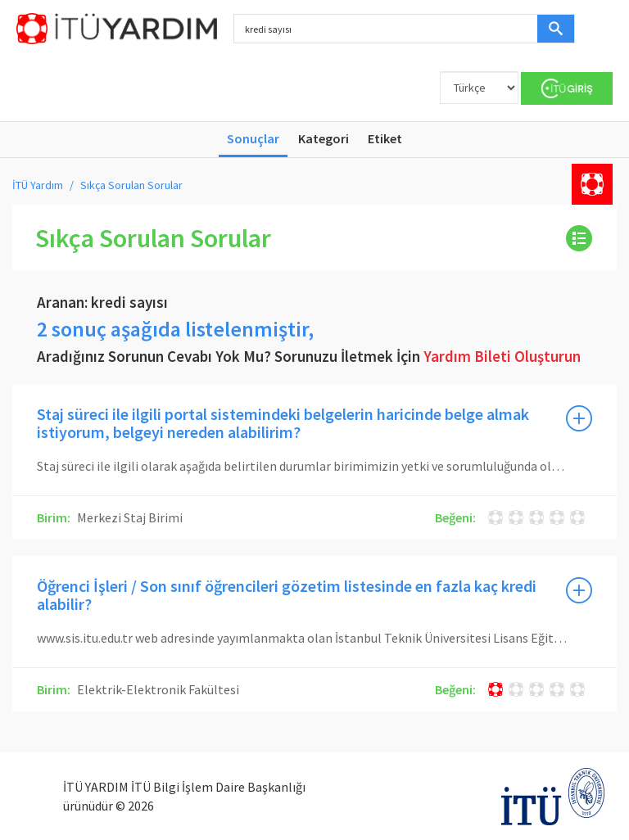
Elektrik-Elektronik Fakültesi (157, 689)
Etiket (385, 138)
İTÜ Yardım (38, 185)
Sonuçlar (253, 138)
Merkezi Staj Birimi (129, 517)
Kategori (324, 138)
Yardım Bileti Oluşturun (502, 356)
